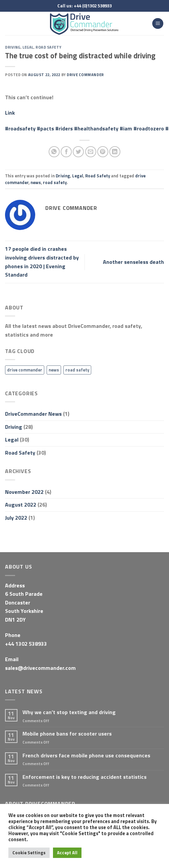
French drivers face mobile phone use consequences (86, 756)
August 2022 (21, 505)
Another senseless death (133, 262)
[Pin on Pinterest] (103, 152)
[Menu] (158, 24)
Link (10, 113)
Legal (28, 47)
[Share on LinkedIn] (115, 152)
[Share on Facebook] (66, 152)
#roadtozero (149, 128)
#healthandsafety (96, 128)
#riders (64, 128)
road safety (55, 182)
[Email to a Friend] (91, 152)
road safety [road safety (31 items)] (77, 370)
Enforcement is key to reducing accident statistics (84, 777)
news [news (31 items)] (54, 370)
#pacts (45, 128)
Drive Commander (85, 75)
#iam (126, 128)
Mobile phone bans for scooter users (67, 734)
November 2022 (24, 492)
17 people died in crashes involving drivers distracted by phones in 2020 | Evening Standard (42, 262)
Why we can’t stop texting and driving (69, 712)
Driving (13, 47)
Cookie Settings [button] (29, 853)
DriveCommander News (33, 414)
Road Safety (48, 47)
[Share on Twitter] (78, 152)
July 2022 (16, 518)
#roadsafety (20, 128)
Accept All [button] (67, 853)
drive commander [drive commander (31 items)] (25, 370)
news (36, 182)
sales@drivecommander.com (40, 668)
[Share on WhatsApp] (54, 152)
